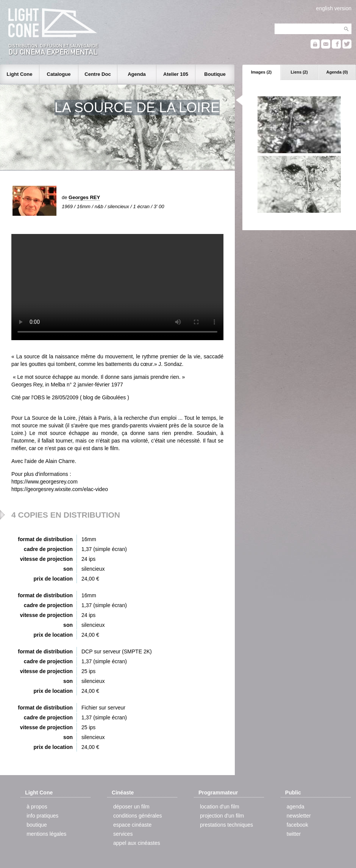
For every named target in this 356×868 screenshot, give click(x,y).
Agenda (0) (337, 72)
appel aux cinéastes (137, 843)
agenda (296, 807)
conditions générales (137, 816)
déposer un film (131, 807)
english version (334, 8)
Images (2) (261, 72)
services (123, 834)
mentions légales (46, 834)
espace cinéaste (132, 825)
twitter (294, 834)
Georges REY (84, 197)
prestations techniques (226, 825)
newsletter (299, 816)
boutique (37, 825)
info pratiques (42, 816)
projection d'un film (222, 816)
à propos (37, 807)
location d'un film (220, 807)
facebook (297, 825)
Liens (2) (299, 72)
